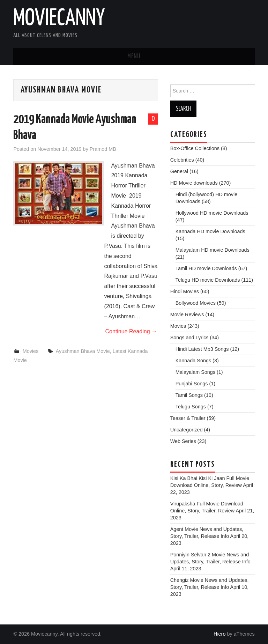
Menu (134, 57)
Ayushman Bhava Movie (83, 351)
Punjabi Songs (192, 384)
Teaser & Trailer (188, 418)
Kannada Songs (193, 361)
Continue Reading (131, 331)
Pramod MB (103, 149)
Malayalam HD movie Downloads (213, 250)
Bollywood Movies (196, 303)
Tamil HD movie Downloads (206, 268)
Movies (31, 351)
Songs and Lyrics (189, 338)
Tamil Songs (189, 395)
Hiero (219, 634)
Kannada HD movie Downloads (210, 231)
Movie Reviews (187, 314)
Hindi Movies (185, 291)
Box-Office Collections (195, 148)
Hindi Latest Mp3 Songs (202, 349)
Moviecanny (59, 19)
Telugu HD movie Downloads (208, 280)
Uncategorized (187, 430)
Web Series (183, 441)
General (179, 171)
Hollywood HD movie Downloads (212, 213)
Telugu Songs (191, 407)
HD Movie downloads (194, 183)
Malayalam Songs (195, 372)
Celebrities (182, 160)
